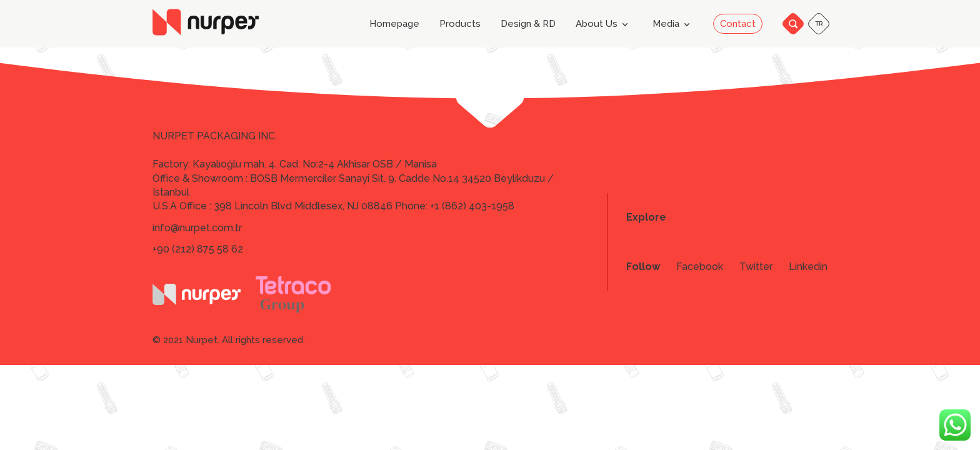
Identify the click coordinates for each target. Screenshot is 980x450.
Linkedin (808, 267)
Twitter (756, 267)
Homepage (394, 24)
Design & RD (528, 24)
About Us (604, 24)
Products (460, 24)
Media (673, 24)
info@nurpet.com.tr (197, 228)
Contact (738, 24)
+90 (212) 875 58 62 (198, 249)
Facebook (700, 267)
